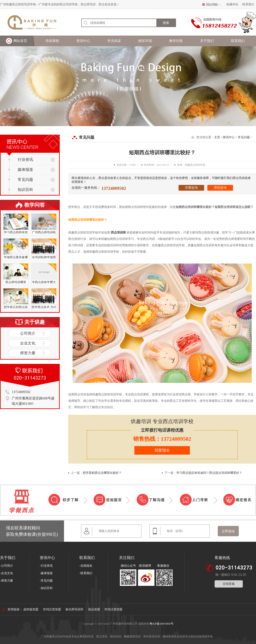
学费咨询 (191, 188)
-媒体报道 (46, 573)
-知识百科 (46, 588)
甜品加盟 (94, 609)
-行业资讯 (46, 566)
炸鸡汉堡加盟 (52, 609)
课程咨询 (220, 188)
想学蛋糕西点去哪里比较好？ (102, 473)
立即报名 (228, 531)
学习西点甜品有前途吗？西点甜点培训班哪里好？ (209, 473)
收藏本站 (232, 4)
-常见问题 (46, 581)
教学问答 (176, 41)
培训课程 (52, 41)
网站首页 (20, 41)
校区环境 (145, 41)
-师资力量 (7, 581)
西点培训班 (118, 233)
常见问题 (21, 180)
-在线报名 (86, 566)
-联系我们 (86, 573)
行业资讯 (21, 160)
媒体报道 (21, 170)
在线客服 (229, 584)
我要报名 (162, 450)
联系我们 (248, 4)
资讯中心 (83, 41)
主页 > (218, 137)
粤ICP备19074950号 (161, 624)
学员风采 (114, 41)
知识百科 (21, 190)
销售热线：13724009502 (162, 439)
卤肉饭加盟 (31, 609)
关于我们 (207, 41)
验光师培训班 (74, 609)
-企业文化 (7, 573)
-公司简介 (7, 566)
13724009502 (114, 188)
